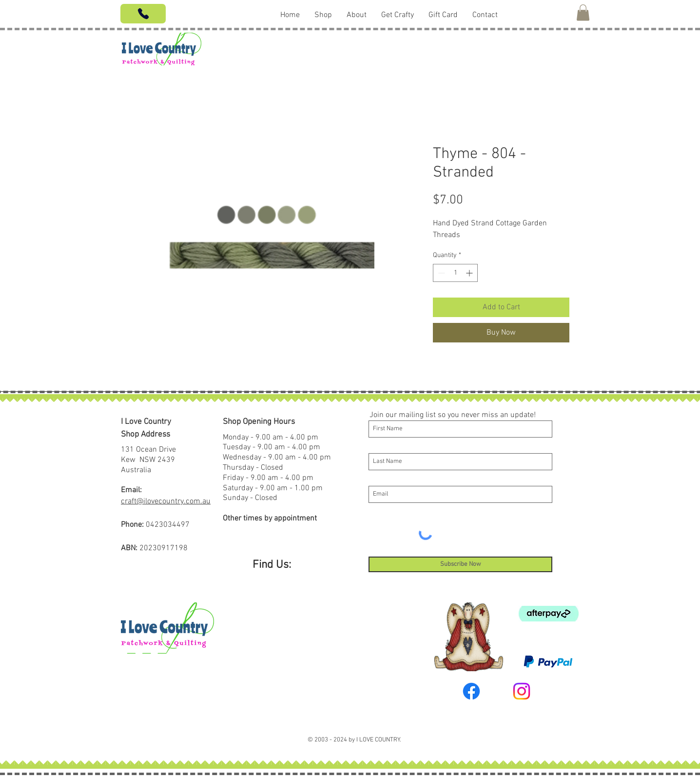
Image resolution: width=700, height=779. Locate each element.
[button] (583, 12)
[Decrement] (440, 273)
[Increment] (470, 273)
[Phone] (143, 14)
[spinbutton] (455, 273)
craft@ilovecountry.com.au (166, 501)
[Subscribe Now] (460, 564)
